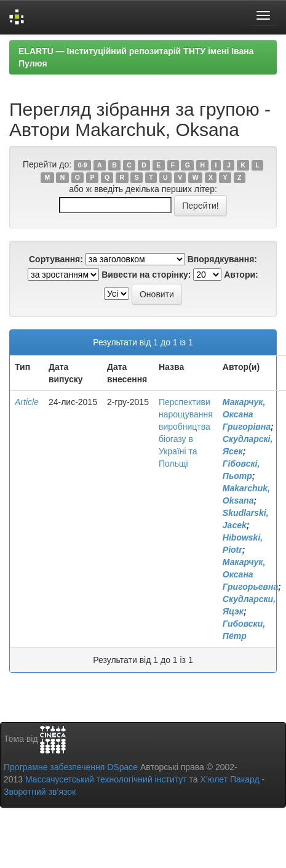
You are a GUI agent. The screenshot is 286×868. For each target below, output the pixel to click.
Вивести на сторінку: (146, 275)
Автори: (241, 275)
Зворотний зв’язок (40, 792)
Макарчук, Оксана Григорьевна (250, 574)
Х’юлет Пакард (230, 779)
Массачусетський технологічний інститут (106, 779)
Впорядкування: (222, 259)
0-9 (82, 165)
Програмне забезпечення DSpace (71, 767)
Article (27, 402)
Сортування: (56, 259)
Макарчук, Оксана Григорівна (247, 414)
